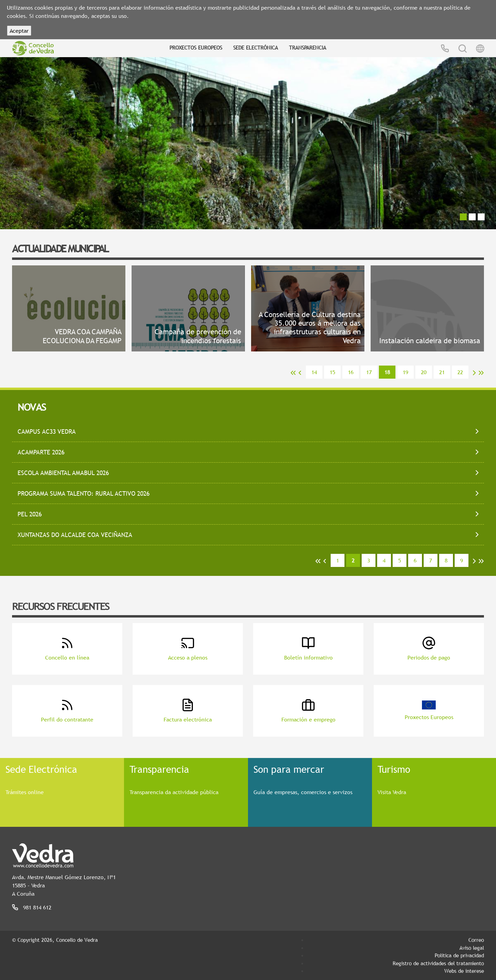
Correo (476, 940)
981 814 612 (37, 907)
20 (424, 372)
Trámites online (25, 792)
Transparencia (308, 48)
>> (481, 373)
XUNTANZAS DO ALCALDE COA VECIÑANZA (75, 535)
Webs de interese (464, 971)
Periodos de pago (429, 649)
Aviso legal (472, 948)
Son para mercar (289, 769)
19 (405, 372)
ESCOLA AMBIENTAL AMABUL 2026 (63, 473)
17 (369, 372)
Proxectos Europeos (196, 48)
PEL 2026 (30, 514)
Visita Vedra (392, 792)
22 (460, 372)
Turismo (394, 769)
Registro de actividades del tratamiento (438, 963)
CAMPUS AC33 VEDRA (47, 431)
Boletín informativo (308, 649)
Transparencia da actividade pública (174, 792)
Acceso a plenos (188, 649)
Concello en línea (67, 649)
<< (293, 373)
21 (442, 372)
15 (332, 372)
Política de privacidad (459, 955)
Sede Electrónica (256, 48)
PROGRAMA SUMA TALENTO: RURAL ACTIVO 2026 (84, 493)
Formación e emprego (308, 711)
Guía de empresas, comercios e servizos (303, 792)
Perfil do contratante (67, 711)
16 (351, 372)
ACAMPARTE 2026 (41, 452)
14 (314, 372)
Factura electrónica (188, 711)
